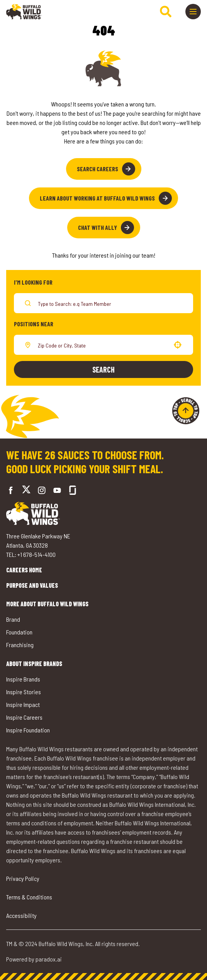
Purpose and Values (32, 585)
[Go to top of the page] (186, 411)
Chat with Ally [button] (106, 228)
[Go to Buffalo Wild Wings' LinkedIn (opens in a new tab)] (57, 490)
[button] (178, 345)
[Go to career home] (24, 12)
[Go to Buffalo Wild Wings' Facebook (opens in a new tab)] (11, 490)
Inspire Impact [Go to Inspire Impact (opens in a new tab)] (23, 704)
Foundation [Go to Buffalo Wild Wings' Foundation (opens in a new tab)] (19, 632)
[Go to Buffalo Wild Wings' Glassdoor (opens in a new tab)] (73, 490)
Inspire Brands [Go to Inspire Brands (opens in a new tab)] (23, 679)
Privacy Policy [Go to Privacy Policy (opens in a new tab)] (23, 878)
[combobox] (102, 345)
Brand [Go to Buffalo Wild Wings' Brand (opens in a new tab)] (13, 619)
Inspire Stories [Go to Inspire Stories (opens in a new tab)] (24, 692)
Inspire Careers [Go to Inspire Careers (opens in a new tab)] (24, 717)
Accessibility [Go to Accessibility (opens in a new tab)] (21, 915)
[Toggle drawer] (193, 12)
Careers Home (24, 570)
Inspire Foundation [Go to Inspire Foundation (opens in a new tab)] (28, 730)
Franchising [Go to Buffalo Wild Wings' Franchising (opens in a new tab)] (20, 645)
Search (103, 369)
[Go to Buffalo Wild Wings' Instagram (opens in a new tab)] (42, 490)
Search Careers (106, 169)
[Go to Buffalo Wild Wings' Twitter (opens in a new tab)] (26, 490)
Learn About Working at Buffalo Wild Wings (106, 198)
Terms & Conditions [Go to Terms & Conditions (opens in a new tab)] (29, 897)
